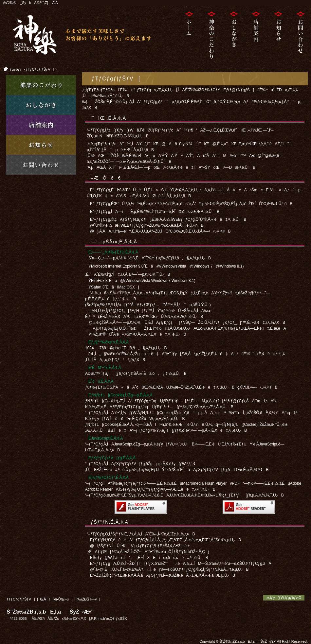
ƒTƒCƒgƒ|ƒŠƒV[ (40, 69)
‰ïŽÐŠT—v (87, 599)
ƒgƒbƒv (16, 69)
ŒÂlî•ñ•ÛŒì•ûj (56, 599)
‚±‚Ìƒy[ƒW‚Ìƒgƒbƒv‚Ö (284, 598)
